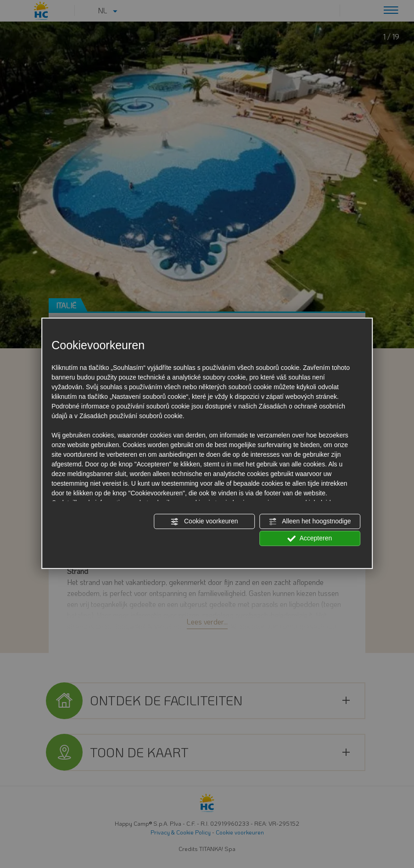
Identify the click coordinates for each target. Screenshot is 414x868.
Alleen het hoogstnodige (310, 522)
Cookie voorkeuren (204, 522)
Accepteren (310, 539)
